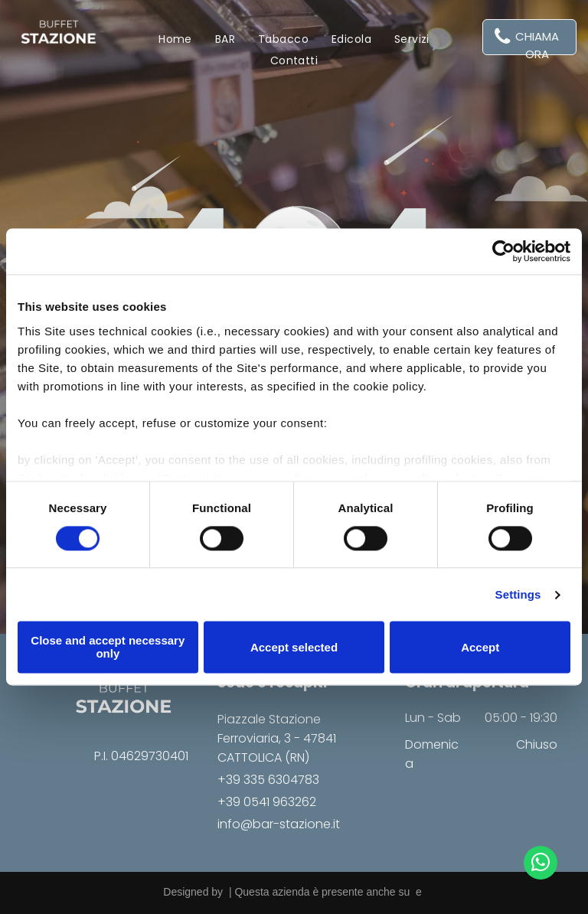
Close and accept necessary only (108, 648)
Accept (480, 647)
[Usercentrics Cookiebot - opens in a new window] (503, 251)
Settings (518, 594)
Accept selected (294, 647)
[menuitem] (175, 39)
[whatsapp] (541, 865)
